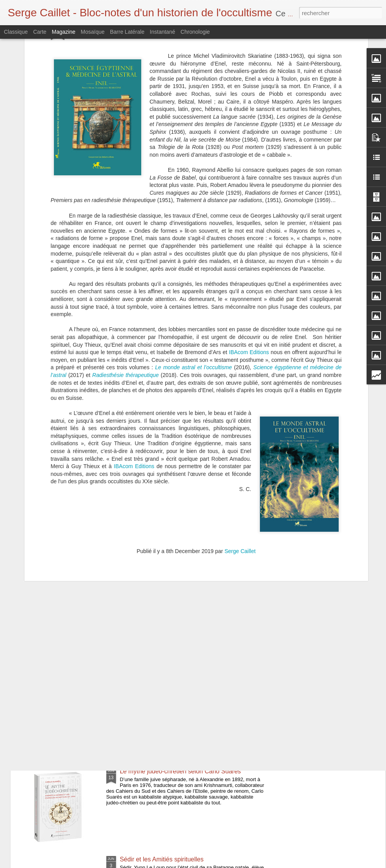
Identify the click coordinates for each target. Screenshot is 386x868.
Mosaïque (93, 32)
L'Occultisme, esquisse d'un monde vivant (177, 595)
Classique (16, 32)
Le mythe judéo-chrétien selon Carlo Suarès (180, 771)
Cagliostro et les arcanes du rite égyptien (176, 507)
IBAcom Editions (249, 225)
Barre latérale (127, 32)
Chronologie (195, 32)
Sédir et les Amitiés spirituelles (162, 859)
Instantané (162, 32)
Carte (40, 32)
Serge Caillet (240, 424)
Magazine (64, 32)
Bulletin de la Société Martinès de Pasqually (180, 683)
